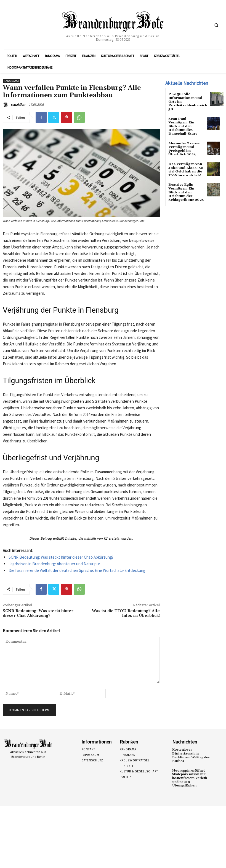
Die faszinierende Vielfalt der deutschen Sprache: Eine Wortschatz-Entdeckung (77, 570)
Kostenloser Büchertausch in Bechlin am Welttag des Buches (191, 755)
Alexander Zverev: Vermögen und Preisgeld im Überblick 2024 (184, 148)
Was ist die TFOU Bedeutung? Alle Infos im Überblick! (126, 613)
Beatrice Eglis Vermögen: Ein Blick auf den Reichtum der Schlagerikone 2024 (186, 190)
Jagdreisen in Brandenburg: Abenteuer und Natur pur (54, 564)
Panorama (11, 81)
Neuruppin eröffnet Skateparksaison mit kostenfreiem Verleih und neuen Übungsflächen (189, 777)
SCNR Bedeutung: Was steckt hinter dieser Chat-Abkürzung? (61, 557)
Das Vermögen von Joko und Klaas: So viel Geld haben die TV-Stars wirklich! (185, 168)
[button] (216, 25)
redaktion (18, 105)
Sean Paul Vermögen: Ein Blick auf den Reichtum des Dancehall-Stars (183, 125)
